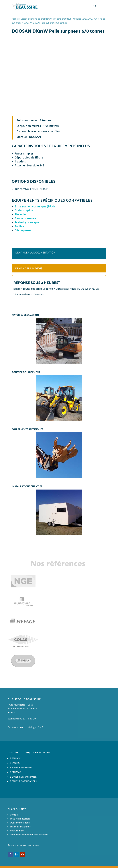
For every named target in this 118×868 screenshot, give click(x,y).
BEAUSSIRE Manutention (23, 777)
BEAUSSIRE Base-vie (21, 767)
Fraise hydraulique (27, 222)
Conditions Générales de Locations (29, 834)
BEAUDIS (15, 763)
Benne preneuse (25, 218)
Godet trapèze (24, 210)
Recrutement (17, 831)
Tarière (19, 226)
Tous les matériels (20, 819)
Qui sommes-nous (20, 823)
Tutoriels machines (20, 827)
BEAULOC (15, 758)
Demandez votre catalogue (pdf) (25, 727)
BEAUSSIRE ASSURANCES (23, 781)
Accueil (15, 19)
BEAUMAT (16, 772)
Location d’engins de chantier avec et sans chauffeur (46, 19)
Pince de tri (22, 214)
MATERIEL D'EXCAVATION (85, 19)
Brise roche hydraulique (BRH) (35, 206)
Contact (14, 815)
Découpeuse (23, 230)
